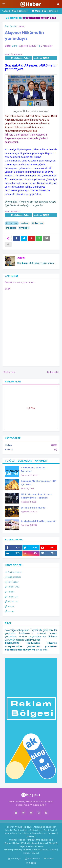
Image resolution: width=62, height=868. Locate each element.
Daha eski (53, 372)
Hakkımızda (33, 859)
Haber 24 (11, 597)
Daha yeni (10, 372)
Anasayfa (15, 859)
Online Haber (13, 572)
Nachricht (19, 833)
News (36, 833)
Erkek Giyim (50, 830)
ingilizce (34, 821)
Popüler (10, 461)
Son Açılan (25, 461)
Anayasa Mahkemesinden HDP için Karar (39, 483)
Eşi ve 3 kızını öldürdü (33, 508)
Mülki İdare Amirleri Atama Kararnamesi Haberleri (37, 496)
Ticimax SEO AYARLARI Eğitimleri (34, 469)
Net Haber (12, 582)
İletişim (49, 859)
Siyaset (24, 228)
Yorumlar (41, 461)
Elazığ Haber (13, 577)
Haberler (38, 223)
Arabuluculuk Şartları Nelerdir (38, 521)
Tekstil (26, 843)
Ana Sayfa (10, 26)
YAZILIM (31, 450)
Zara (21, 258)
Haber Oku (12, 587)
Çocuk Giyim (39, 843)
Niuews (9, 833)
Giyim (12, 840)
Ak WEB (31, 408)
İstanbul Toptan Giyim (17, 830)
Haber (21, 26)
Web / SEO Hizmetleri (15, 11)
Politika (11, 228)
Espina (44, 833)
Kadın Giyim (36, 830)
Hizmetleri (45, 11)
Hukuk (10, 607)
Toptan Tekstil (31, 850)
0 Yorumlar (47, 46)
